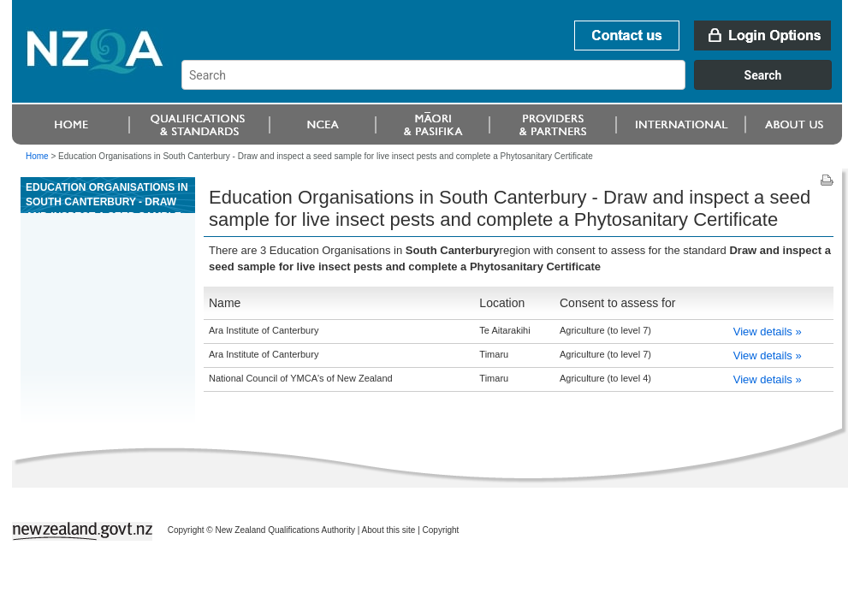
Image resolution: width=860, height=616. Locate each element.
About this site (389, 530)
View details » (768, 332)
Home (37, 156)
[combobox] (515, 86)
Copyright (441, 530)
